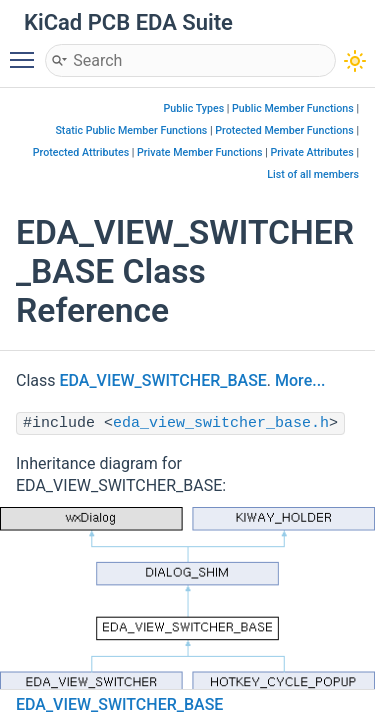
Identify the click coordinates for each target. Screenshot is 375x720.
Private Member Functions (199, 152)
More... (300, 380)
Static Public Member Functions (131, 130)
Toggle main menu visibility (27, 51)
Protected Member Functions (284, 130)
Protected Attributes (81, 152)
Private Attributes (311, 152)
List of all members (313, 174)
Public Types (194, 108)
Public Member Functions (293, 108)
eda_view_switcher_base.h (221, 423)
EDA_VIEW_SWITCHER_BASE (163, 380)
